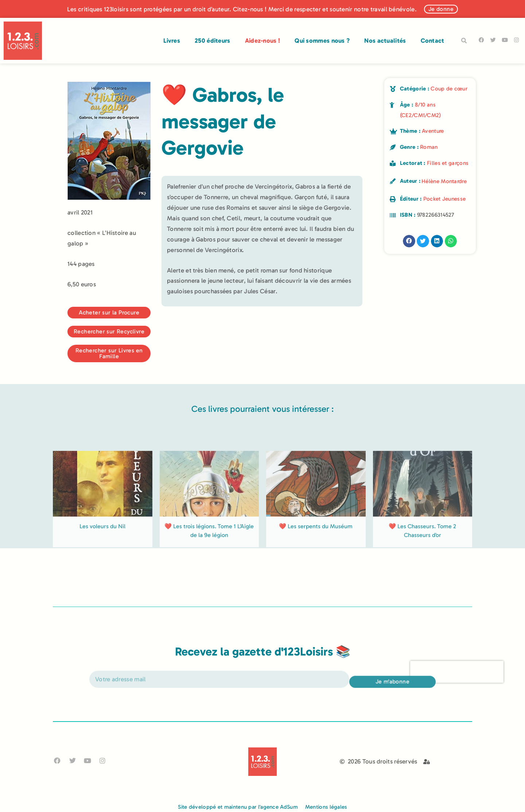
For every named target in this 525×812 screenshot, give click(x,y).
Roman (429, 147)
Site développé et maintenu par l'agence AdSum (238, 807)
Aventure (433, 131)
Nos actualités (385, 40)
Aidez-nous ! (263, 40)
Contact (433, 40)
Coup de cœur (449, 89)
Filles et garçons (448, 163)
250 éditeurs (213, 40)
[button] (464, 41)
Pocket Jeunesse (445, 199)
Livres (172, 40)
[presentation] (457, 681)
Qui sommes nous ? (322, 40)
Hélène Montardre (444, 181)
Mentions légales (326, 807)
